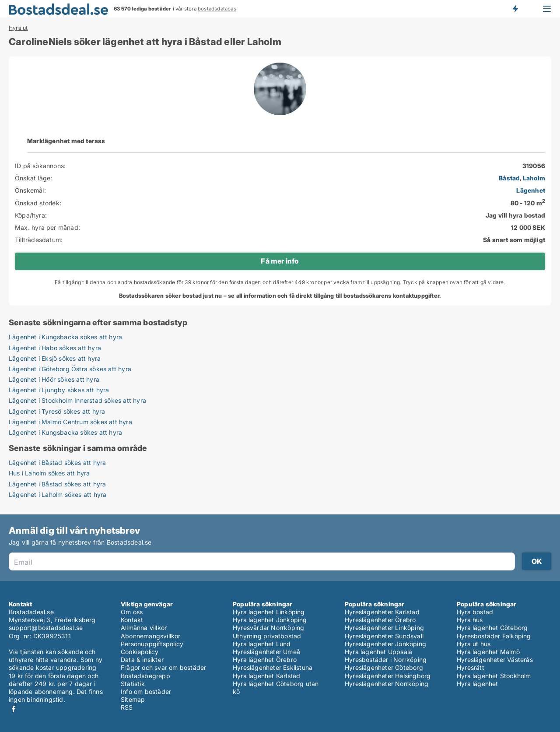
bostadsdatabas (217, 9)
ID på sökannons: (40, 166)
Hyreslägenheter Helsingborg (388, 676)
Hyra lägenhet (478, 684)
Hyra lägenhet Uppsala (378, 652)
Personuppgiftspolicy (152, 644)
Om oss (132, 612)
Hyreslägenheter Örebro (380, 620)
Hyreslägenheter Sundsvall (384, 636)
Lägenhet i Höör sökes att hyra (54, 379)
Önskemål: (30, 190)
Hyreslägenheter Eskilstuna (273, 667)
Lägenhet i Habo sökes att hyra (55, 348)
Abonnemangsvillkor (151, 636)
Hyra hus (470, 620)
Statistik (133, 684)
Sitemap (133, 699)
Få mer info (280, 261)
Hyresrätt (471, 667)
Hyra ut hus (474, 644)
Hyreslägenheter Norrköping (387, 684)
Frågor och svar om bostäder (163, 667)
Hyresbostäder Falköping (494, 636)
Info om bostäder (146, 692)
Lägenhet (531, 190)
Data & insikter (142, 660)
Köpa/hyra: (31, 215)
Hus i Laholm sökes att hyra (49, 473)
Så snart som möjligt (514, 240)
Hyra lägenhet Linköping (269, 612)
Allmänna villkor (144, 628)
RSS (127, 707)
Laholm (534, 178)
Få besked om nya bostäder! (515, 9)
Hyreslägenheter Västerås (495, 660)
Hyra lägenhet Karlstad (266, 676)
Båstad (509, 178)
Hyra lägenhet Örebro (265, 660)
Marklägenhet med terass (66, 141)
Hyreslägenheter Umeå (266, 652)
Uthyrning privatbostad (267, 636)
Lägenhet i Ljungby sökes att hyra (59, 390)
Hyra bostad (475, 612)
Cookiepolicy (140, 652)
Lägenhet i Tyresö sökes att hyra (57, 411)
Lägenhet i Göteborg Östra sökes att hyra (70, 369)
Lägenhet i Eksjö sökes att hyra (55, 358)
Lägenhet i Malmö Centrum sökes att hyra (70, 422)
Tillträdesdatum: (39, 240)
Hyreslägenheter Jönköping (385, 644)
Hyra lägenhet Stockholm (494, 676)
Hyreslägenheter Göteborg (384, 667)
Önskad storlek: (38, 203)
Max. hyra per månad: (47, 227)
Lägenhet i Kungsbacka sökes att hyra (65, 337)
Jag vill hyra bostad (515, 215)
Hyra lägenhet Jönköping (270, 620)
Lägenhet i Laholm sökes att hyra (58, 494)
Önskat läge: (33, 178)
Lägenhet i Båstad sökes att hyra (57, 463)
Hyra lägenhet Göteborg (492, 628)
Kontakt (132, 620)
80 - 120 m (528, 203)
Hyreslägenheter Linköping (384, 628)
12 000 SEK (528, 227)
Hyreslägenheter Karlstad (382, 612)
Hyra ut (18, 28)
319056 (534, 166)
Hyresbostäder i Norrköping (386, 660)
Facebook (14, 709)
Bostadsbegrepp (145, 676)
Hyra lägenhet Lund (262, 644)
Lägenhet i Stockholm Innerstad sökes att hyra (77, 400)
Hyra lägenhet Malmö (488, 652)
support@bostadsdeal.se (46, 628)
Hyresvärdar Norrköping (268, 628)
